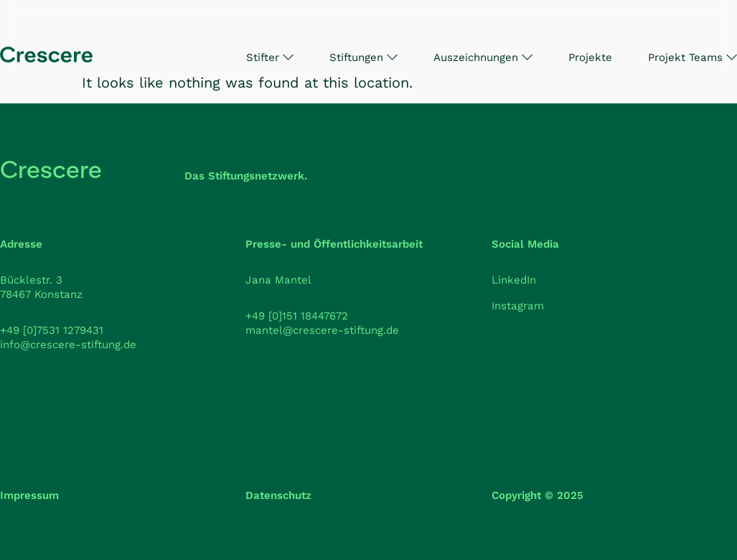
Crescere (51, 170)
